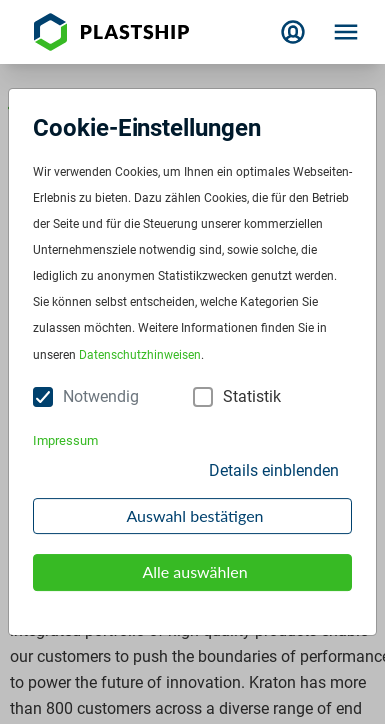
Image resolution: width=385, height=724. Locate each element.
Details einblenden (274, 470)
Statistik (252, 396)
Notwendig (101, 396)
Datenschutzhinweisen (140, 355)
